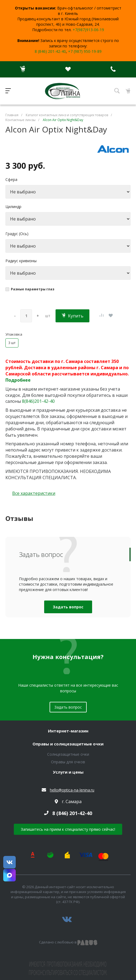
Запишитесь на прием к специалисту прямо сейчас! (68, 829)
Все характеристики (34, 493)
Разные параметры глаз (33, 289)
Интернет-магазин (68, 731)
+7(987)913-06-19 (88, 30)
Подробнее (18, 380)
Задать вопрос (68, 607)
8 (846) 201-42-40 (50, 51)
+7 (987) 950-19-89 (85, 51)
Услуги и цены (68, 772)
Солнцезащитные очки (68, 754)
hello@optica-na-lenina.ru (72, 790)
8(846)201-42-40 (38, 401)
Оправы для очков (68, 762)
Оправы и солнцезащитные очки (68, 744)
